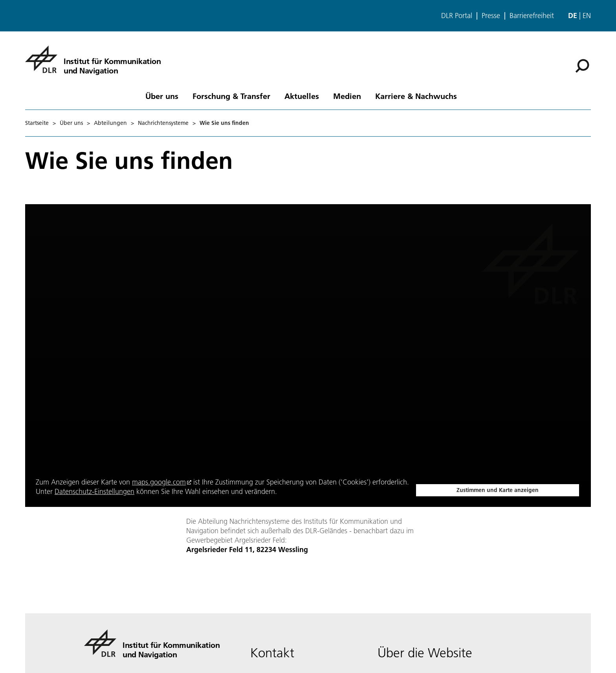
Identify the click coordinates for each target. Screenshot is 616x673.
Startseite (37, 123)
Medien (347, 96)
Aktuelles (302, 96)
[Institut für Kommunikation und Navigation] (93, 59)
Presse (491, 16)
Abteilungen (110, 123)
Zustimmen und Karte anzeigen (498, 490)
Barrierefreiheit (532, 16)
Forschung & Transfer (231, 96)
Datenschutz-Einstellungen (94, 491)
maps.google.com (159, 482)
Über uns (162, 96)
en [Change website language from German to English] (587, 16)
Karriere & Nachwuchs (416, 96)
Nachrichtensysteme (163, 123)
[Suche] (582, 66)
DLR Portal (457, 16)
